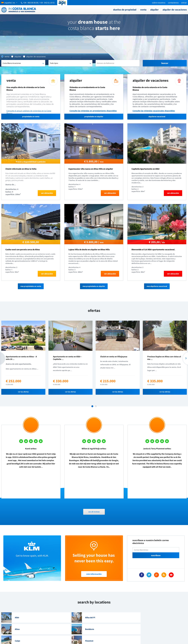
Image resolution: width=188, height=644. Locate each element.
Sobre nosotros (159, 3)
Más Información (94, 574)
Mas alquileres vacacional (157, 286)
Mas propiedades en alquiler (94, 286)
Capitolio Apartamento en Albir (146, 169)
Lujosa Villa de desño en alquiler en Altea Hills (89, 249)
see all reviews (94, 512)
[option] (23, 358)
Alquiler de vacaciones (175, 10)
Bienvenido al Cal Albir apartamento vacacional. (153, 249)
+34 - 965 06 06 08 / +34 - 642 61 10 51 (39, 3)
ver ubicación (47, 193)
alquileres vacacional (157, 117)
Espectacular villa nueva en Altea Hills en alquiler (91, 169)
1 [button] (92, 406)
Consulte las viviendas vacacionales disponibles (154, 111)
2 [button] (96, 406)
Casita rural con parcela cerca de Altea (23, 249)
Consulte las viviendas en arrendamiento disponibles (93, 111)
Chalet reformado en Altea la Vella (21, 169)
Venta (143, 10)
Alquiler (154, 10)
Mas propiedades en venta (31, 286)
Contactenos (173, 3)
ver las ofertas (23, 392)
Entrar (184, 3)
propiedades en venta (31, 117)
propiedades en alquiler (94, 117)
